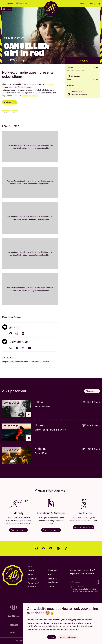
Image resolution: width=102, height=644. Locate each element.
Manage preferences (68, 637)
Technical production (53, 580)
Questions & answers (34, 585)
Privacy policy (20, 641)
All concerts (92, 391)
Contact (52, 586)
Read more (10, 102)
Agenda (10, 4)
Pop (15, 112)
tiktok (66, 548)
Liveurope (7, 9)
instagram (36, 548)
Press (51, 574)
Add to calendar (75, 91)
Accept (52, 637)
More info (75, 630)
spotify (58, 548)
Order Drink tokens (84, 527)
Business (53, 570)
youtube (51, 548)
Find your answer (51, 530)
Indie (6, 112)
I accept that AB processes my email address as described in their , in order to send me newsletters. (86, 589)
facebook (43, 548)
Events (31, 570)
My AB (83, 4)
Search (99, 4)
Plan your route (18, 530)
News (30, 574)
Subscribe (98, 582)
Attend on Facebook (77, 95)
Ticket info (33, 579)
